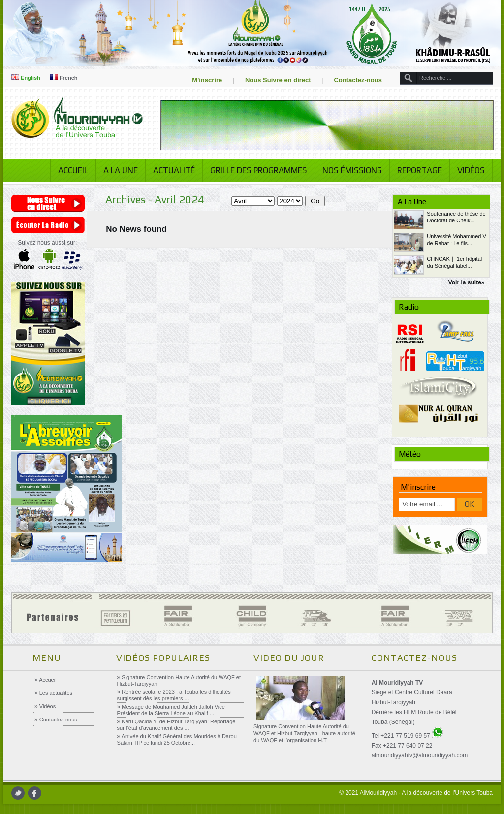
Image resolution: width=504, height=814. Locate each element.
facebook (35, 793)
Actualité (174, 170)
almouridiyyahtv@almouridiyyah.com (420, 755)
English (26, 78)
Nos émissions (352, 170)
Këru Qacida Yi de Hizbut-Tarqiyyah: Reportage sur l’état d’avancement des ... (176, 725)
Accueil (73, 170)
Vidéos (471, 170)
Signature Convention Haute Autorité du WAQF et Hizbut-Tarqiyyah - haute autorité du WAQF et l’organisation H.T (304, 733)
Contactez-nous (358, 80)
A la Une (121, 170)
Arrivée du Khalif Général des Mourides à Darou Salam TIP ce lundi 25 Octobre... (177, 739)
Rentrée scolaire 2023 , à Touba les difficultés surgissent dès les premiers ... (174, 695)
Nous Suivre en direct (278, 80)
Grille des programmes (259, 170)
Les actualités (55, 693)
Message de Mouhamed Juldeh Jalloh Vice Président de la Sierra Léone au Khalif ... (171, 710)
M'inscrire (207, 80)
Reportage (420, 170)
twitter (18, 793)
